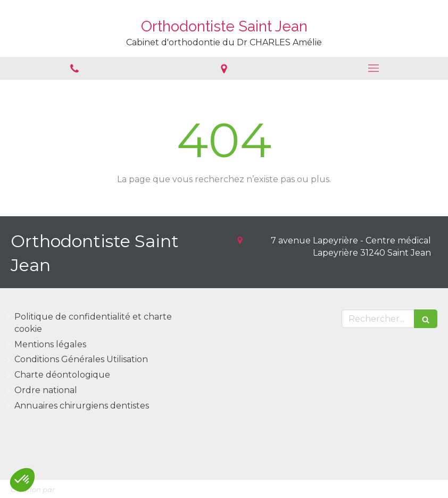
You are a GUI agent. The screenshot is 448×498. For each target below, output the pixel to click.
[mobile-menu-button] (373, 68)
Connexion (414, 488)
